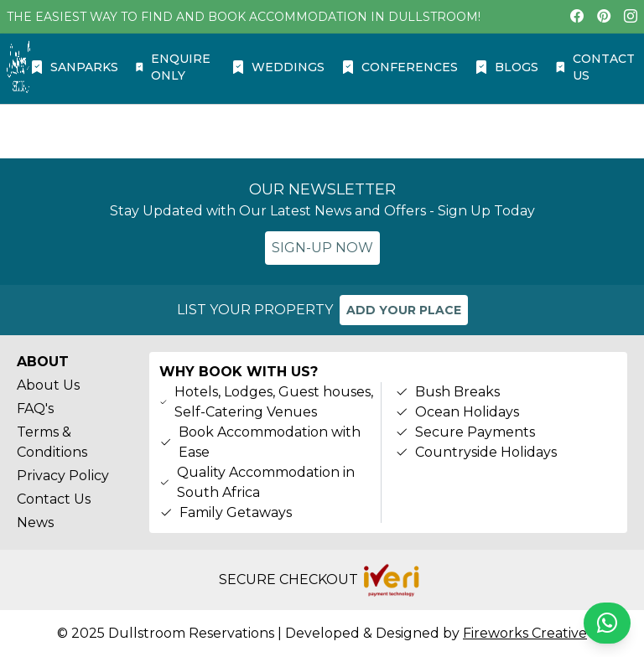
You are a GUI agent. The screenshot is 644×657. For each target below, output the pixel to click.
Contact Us (54, 499)
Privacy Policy (63, 476)
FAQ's (35, 409)
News (35, 522)
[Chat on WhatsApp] (607, 623)
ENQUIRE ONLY (173, 67)
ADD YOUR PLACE (404, 310)
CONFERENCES (400, 67)
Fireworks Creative (525, 633)
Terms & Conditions (52, 442)
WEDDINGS (278, 67)
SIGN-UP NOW (322, 248)
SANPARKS (74, 67)
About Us (48, 385)
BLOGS (506, 67)
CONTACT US (595, 67)
